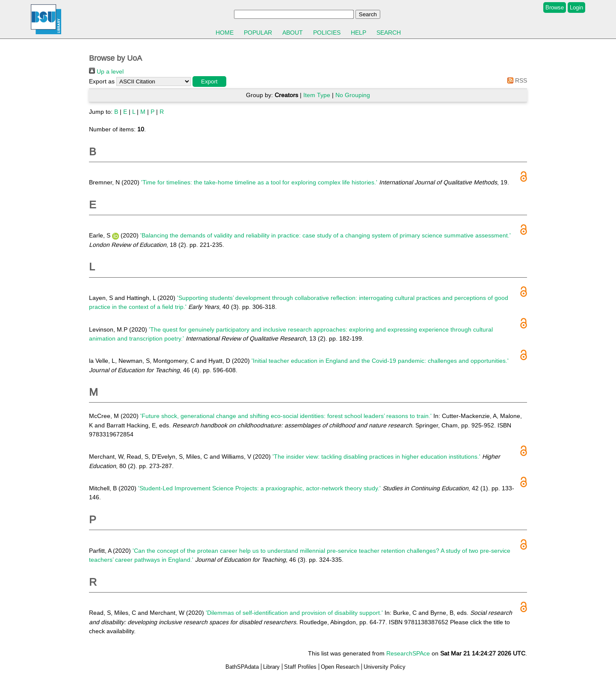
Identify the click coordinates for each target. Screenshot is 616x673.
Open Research (340, 667)
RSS (516, 80)
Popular (258, 33)
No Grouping (353, 95)
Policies (327, 33)
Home (225, 33)
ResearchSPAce (408, 653)
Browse (555, 7)
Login (576, 7)
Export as (102, 81)
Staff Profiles (300, 667)
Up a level (106, 71)
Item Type (317, 95)
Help (358, 33)
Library (271, 667)
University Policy (385, 667)
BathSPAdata (242, 667)
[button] (209, 82)
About (293, 33)
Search (389, 33)
